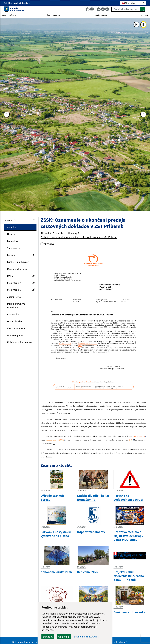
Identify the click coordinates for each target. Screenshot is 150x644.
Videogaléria (14, 248)
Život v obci (11, 220)
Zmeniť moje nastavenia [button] (86, 637)
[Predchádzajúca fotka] (7, 114)
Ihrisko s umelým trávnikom (16, 306)
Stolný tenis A (21, 283)
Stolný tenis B (21, 290)
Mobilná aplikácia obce (19, 342)
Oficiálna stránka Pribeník (17, 3)
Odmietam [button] (64, 637)
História (11, 234)
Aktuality (12, 227)
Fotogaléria (13, 241)
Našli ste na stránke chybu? (113, 642)
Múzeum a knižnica (17, 269)
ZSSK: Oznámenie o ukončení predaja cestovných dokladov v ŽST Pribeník (79, 237)
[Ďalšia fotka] (143, 114)
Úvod (45, 233)
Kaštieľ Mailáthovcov (18, 262)
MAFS (21, 276)
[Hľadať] (143, 9)
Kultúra (11, 255)
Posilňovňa (13, 314)
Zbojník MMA (14, 297)
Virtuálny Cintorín (16, 328)
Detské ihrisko (14, 321)
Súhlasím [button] (48, 637)
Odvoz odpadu (15, 335)
